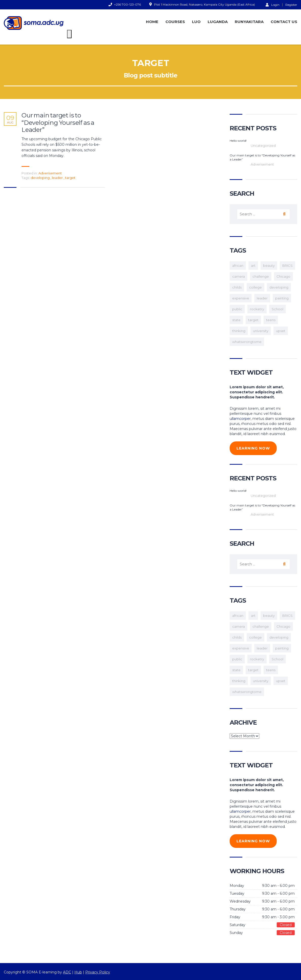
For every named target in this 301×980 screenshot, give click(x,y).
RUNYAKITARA (249, 22)
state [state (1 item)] (236, 320)
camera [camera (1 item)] (239, 276)
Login (273, 5)
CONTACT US (284, 22)
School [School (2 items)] (277, 309)
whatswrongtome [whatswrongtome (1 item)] (247, 342)
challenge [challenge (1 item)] (261, 276)
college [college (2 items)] (255, 287)
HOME (152, 22)
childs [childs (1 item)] (237, 287)
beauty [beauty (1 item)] (269, 266)
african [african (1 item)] (238, 266)
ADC (67, 972)
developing (40, 178)
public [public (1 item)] (237, 309)
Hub (78, 972)
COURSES (175, 22)
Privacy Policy (98, 972)
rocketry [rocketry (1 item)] (257, 309)
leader (58, 178)
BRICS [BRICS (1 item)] (287, 266)
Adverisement (50, 173)
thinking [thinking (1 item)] (239, 331)
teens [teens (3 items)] (271, 320)
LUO (196, 22)
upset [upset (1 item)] (281, 331)
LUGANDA (218, 22)
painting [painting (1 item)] (282, 298)
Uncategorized (263, 146)
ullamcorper (240, 419)
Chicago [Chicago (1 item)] (283, 276)
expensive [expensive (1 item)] (241, 298)
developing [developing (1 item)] (279, 287)
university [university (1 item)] (261, 331)
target (70, 178)
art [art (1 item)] (253, 266)
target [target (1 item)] (253, 320)
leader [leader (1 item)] (262, 298)
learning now (253, 448)
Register (291, 5)
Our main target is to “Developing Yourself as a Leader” (58, 123)
